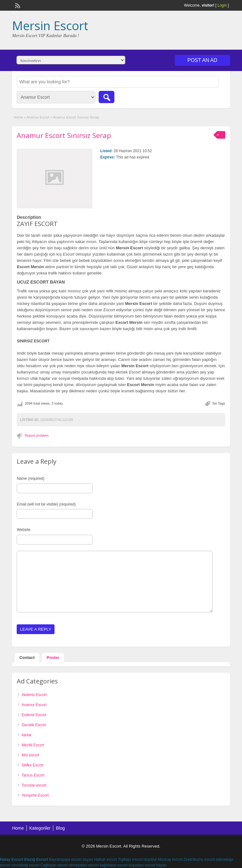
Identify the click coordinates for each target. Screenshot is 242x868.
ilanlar (26, 735)
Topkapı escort (130, 860)
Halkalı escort (105, 860)
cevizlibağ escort (25, 865)
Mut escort (30, 755)
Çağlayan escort (54, 865)
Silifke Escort (32, 765)
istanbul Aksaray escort (163, 860)
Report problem (37, 435)
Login (222, 5)
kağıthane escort (114, 865)
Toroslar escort (34, 785)
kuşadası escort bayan (147, 865)
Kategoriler (40, 828)
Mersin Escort (50, 25)
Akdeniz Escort (34, 695)
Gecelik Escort (34, 725)
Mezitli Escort (33, 745)
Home (18, 117)
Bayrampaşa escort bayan (71, 860)
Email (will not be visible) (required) (46, 504)
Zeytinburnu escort (199, 860)
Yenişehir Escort (35, 795)
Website (23, 530)
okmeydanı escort (84, 865)
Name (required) (30, 478)
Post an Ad (202, 60)
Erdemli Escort (34, 715)
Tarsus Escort (33, 775)
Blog (60, 828)
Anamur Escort (38, 117)
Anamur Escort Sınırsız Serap (64, 135)
